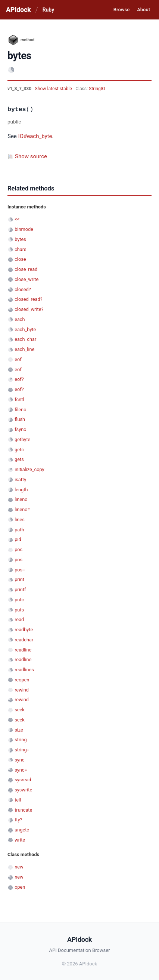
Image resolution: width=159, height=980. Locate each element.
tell (18, 800)
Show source (31, 156)
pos (18, 549)
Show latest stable (54, 89)
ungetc (22, 830)
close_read (26, 269)
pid (18, 539)
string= (22, 750)
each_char (25, 339)
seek (20, 710)
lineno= (22, 509)
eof (18, 359)
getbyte (22, 439)
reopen (22, 680)
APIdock (18, 10)
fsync (20, 429)
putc (19, 600)
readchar (24, 640)
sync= (21, 770)
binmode (24, 229)
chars (21, 249)
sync (19, 760)
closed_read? (28, 299)
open (20, 887)
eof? (19, 379)
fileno (20, 410)
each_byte (25, 329)
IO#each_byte (35, 136)
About (144, 10)
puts (19, 610)
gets (19, 459)
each (20, 319)
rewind (22, 690)
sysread (23, 780)
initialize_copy (29, 469)
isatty (20, 480)
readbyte (24, 630)
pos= (20, 570)
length (21, 490)
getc (19, 450)
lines (20, 520)
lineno (21, 499)
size (19, 730)
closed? (23, 289)
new (19, 867)
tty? (18, 820)
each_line (24, 349)
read (19, 619)
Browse (121, 10)
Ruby (48, 10)
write (20, 840)
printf (20, 590)
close (20, 259)
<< (17, 219)
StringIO (97, 89)
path (19, 530)
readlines (24, 670)
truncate (23, 810)
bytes (20, 239)
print (19, 579)
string (21, 740)
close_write (26, 279)
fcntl (19, 399)
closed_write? (29, 309)
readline (23, 650)
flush (20, 419)
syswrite (23, 790)
